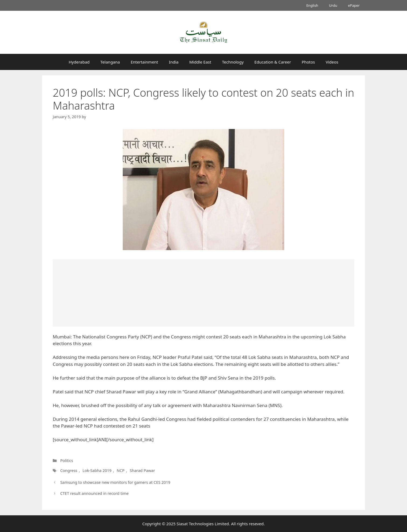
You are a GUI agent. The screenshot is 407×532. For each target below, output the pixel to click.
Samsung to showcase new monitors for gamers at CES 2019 (115, 482)
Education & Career (273, 62)
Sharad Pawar (142, 470)
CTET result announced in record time (94, 493)
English (312, 5)
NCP (121, 470)
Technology (233, 62)
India (174, 62)
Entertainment (144, 62)
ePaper (354, 5)
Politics (67, 461)
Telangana (110, 62)
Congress (69, 470)
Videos (332, 62)
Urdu (333, 5)
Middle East (200, 62)
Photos (308, 62)
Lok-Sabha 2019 (97, 470)
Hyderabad (79, 62)
